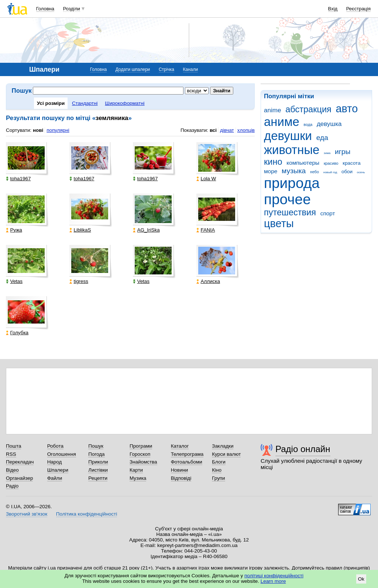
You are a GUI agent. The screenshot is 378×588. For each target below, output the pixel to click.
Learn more (273, 581)
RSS (11, 454)
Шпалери (58, 470)
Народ (55, 462)
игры (343, 152)
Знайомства (143, 462)
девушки (288, 136)
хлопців (246, 130)
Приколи (98, 462)
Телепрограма (187, 454)
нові (38, 130)
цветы (279, 223)
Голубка (17, 333)
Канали (191, 69)
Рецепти (98, 478)
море (271, 171)
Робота (55, 446)
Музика (138, 478)
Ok (361, 579)
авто (347, 109)
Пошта (13, 446)
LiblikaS (80, 230)
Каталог (180, 446)
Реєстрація (358, 9)
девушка (329, 124)
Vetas (14, 281)
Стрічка (166, 69)
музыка (294, 171)
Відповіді (181, 478)
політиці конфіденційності (274, 576)
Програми (141, 446)
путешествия (290, 212)
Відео (12, 470)
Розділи (72, 9)
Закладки (223, 446)
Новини (180, 470)
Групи (218, 478)
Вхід (333, 9)
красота (351, 163)
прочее (287, 199)
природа (292, 183)
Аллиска (208, 281)
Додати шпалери (133, 69)
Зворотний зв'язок (27, 514)
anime (272, 110)
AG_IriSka (146, 230)
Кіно (217, 470)
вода (308, 124)
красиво (331, 163)
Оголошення (62, 454)
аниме (282, 122)
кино (273, 162)
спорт (328, 213)
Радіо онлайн (303, 449)
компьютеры (303, 163)
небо (315, 172)
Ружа (14, 230)
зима (327, 153)
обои (347, 172)
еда (322, 138)
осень (361, 172)
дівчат (227, 130)
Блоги (219, 462)
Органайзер (19, 478)
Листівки (98, 470)
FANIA (206, 230)
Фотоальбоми (187, 462)
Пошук (96, 446)
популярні (58, 130)
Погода (96, 454)
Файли (55, 478)
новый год (330, 172)
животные (292, 150)
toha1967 (18, 179)
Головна (45, 9)
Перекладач (20, 462)
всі (213, 130)
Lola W (206, 179)
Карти (136, 470)
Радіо (12, 486)
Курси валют (226, 454)
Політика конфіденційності (87, 514)
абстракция (308, 109)
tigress (79, 281)
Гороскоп (140, 454)
